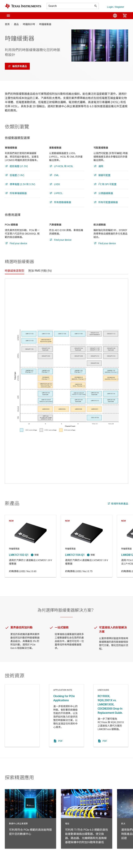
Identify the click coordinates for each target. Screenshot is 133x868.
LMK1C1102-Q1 (30, 546)
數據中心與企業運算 (30, 819)
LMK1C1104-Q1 (87, 546)
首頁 (7, 24)
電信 (87, 819)
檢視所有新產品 (118, 504)
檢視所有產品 (17, 66)
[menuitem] (115, 16)
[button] (8, 16)
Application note (66, 716)
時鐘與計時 (29, 24)
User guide (111, 716)
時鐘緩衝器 (45, 24)
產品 (16, 24)
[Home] (23, 6)
